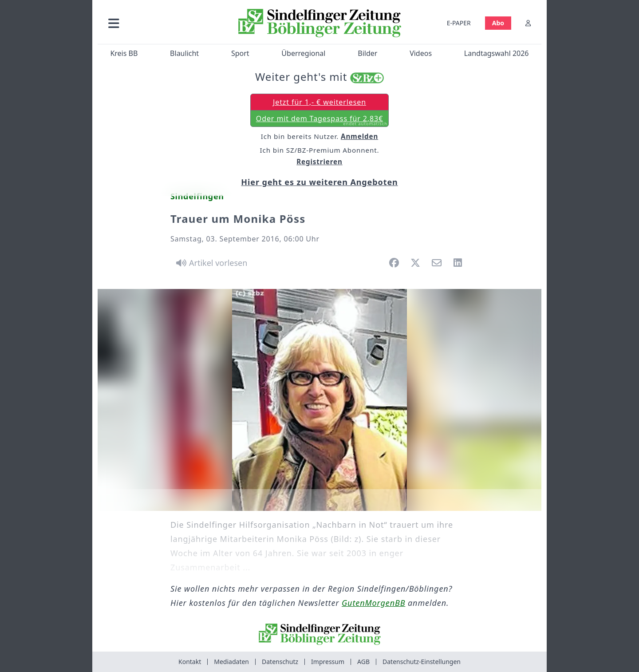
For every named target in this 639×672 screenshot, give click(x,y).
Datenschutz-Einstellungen (422, 662)
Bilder (367, 53)
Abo (498, 23)
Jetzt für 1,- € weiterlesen (319, 102)
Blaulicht (184, 53)
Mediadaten (231, 662)
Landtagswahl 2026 (497, 53)
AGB (363, 662)
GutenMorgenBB (373, 603)
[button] (161, 23)
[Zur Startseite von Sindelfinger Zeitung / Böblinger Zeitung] (320, 23)
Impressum (328, 662)
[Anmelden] (528, 23)
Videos (421, 53)
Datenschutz (280, 662)
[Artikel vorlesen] (210, 263)
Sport (240, 53)
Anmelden (359, 136)
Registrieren (319, 162)
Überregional (303, 53)
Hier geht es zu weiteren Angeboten (319, 182)
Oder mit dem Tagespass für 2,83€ (322, 120)
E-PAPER (459, 23)
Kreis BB (124, 53)
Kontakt (190, 662)
